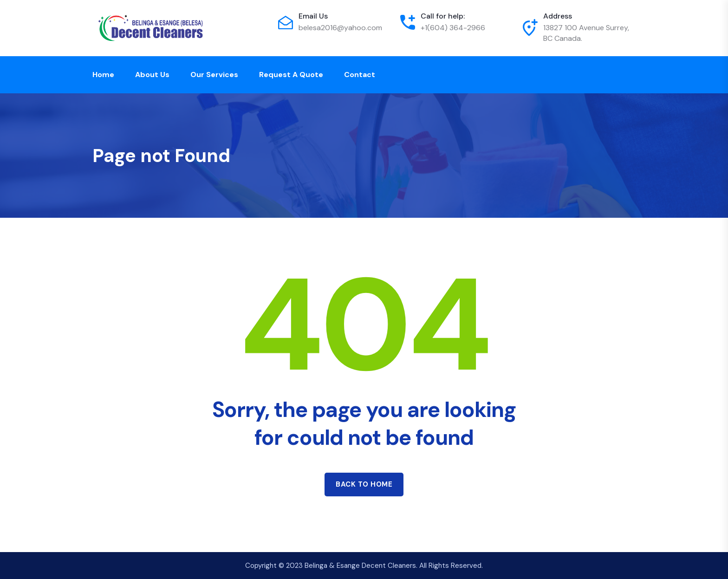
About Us (152, 75)
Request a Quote (291, 75)
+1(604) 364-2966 (453, 28)
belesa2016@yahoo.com (340, 28)
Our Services (214, 75)
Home (103, 75)
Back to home (364, 484)
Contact (360, 75)
